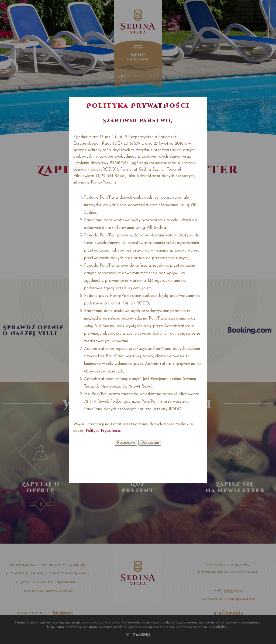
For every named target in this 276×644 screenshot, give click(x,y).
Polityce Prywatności (104, 431)
